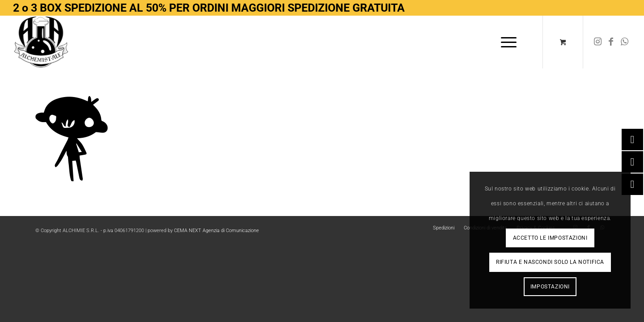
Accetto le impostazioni (550, 238)
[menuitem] (509, 42)
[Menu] (506, 42)
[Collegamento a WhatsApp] (624, 42)
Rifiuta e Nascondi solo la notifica (550, 262)
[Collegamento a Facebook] (611, 42)
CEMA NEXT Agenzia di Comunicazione (216, 231)
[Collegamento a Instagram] (597, 42)
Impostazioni (550, 287)
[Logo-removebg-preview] (41, 42)
